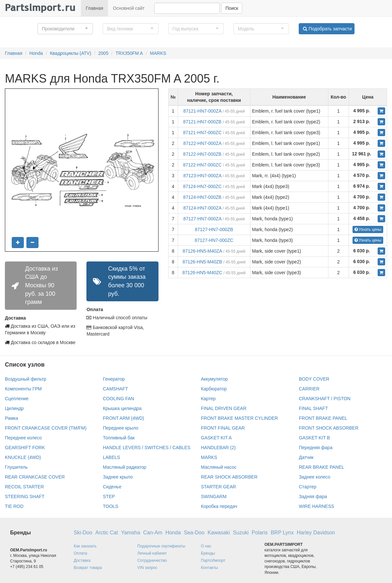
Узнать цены (368, 229)
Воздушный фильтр (26, 379)
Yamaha (130, 533)
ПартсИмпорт (213, 560)
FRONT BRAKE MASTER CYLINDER (239, 418)
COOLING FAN (119, 399)
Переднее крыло (121, 428)
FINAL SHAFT (314, 408)
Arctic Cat (106, 533)
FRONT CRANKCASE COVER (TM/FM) (46, 428)
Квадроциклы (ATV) (71, 53)
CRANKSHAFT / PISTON (325, 399)
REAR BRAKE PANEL (322, 467)
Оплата (80, 553)
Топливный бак (119, 438)
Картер (208, 399)
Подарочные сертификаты (161, 546)
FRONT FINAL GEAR (223, 428)
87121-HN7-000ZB (203, 122)
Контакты (209, 568)
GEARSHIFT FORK (25, 448)
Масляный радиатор (125, 467)
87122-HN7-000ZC (202, 165)
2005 (103, 53)
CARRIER (309, 389)
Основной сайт (129, 8)
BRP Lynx (282, 533)
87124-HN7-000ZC (202, 186)
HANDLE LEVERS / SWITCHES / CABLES (147, 448)
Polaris (260, 533)
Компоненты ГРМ (23, 389)
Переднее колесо (23, 438)
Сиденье (112, 487)
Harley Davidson (316, 533)
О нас (206, 546)
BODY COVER (314, 379)
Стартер (308, 487)
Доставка (82, 560)
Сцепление (17, 399)
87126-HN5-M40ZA (202, 251)
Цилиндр (14, 408)
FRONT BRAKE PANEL (323, 418)
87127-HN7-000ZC (214, 240)
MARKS (158, 53)
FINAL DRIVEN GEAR (224, 408)
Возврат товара (88, 568)
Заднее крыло (118, 477)
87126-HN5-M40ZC (202, 273)
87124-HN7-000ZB (203, 197)
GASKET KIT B (315, 438)
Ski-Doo (83, 533)
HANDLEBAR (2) (218, 448)
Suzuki (241, 533)
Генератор (114, 379)
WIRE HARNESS (317, 506)
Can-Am (153, 533)
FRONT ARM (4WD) (124, 418)
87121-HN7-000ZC (202, 133)
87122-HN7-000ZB (203, 154)
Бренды (208, 553)
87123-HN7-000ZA (202, 176)
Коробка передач (219, 506)
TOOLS (111, 506)
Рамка (12, 418)
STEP (109, 496)
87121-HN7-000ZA (202, 111)
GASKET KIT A (216, 438)
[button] (65, 29)
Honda (36, 53)
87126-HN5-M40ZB (202, 262)
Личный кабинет (152, 553)
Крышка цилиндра (122, 408)
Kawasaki (219, 533)
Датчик (306, 457)
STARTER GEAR (219, 487)
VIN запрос (147, 568)
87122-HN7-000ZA (202, 143)
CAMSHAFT (116, 389)
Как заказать (85, 546)
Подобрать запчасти (327, 29)
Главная (94, 8)
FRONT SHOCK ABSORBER (329, 428)
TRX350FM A (129, 53)
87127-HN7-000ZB (214, 229)
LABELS (112, 457)
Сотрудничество (152, 560)
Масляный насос (219, 467)
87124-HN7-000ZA (202, 208)
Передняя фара (316, 448)
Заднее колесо (315, 477)
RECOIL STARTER (24, 487)
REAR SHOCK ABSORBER (229, 477)
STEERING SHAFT (25, 496)
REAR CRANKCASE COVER (35, 477)
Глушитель (16, 467)
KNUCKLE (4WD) (23, 457)
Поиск (232, 8)
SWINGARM (214, 496)
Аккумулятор (214, 379)
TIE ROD (14, 506)
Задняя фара (313, 496)
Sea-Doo (194, 533)
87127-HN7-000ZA (202, 219)
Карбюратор (214, 389)
